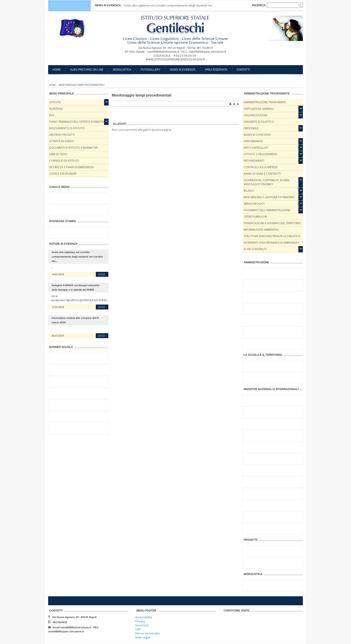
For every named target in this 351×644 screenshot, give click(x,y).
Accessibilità (143, 617)
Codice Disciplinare (63, 174)
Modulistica (122, 70)
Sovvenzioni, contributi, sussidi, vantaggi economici (267, 182)
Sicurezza (142, 625)
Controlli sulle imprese (261, 167)
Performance (253, 141)
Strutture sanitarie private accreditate (272, 236)
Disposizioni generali (259, 109)
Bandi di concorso (258, 135)
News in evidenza (183, 70)
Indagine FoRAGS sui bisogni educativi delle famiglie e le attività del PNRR (76, 288)
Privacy (140, 621)
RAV (52, 115)
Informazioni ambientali (261, 230)
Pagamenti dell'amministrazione (267, 210)
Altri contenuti (255, 249)
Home (57, 70)
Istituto (55, 102)
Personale (251, 128)
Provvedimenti (254, 161)
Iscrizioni (56, 109)
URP (138, 629)
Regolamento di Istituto (67, 128)
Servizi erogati (254, 204)
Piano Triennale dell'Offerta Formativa (78, 122)
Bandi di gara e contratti (262, 174)
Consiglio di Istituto (64, 161)
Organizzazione (256, 115)
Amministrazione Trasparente (265, 102)
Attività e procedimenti (261, 154)
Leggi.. (102, 274)
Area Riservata (216, 70)
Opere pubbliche (255, 217)
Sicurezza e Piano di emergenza (72, 167)
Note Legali (143, 637)
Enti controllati (256, 148)
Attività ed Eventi (61, 141)
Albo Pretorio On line (87, 70)
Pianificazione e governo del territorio (272, 223)
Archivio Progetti (62, 135)
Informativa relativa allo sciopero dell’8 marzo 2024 (75, 320)
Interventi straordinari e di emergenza (271, 243)
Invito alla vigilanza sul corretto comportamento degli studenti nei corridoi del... (77, 257)
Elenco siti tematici (148, 633)
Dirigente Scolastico (259, 122)
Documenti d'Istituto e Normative (74, 148)
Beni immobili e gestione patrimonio (269, 197)
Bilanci (249, 191)
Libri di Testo (58, 154)
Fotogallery (150, 70)
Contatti (243, 70)
